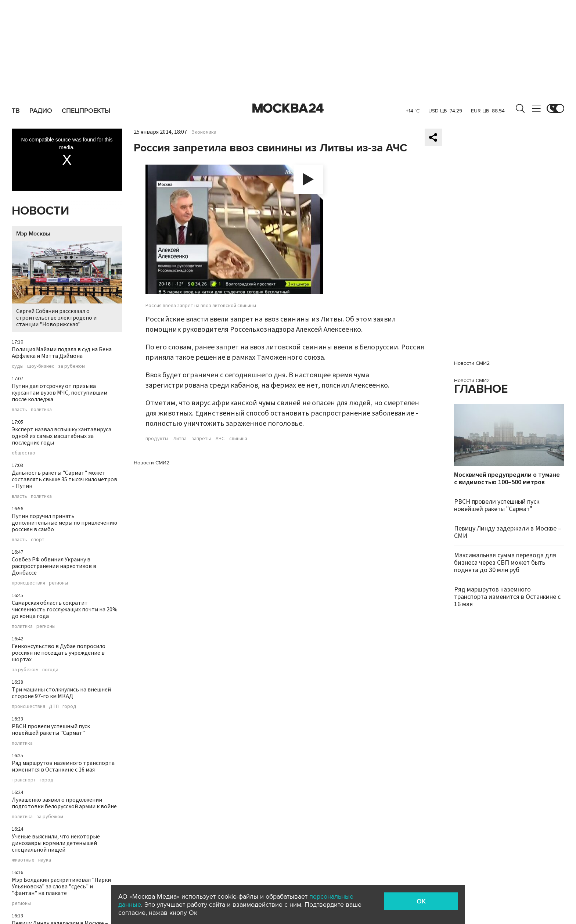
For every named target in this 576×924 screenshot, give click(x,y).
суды (18, 366)
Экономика (204, 132)
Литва (180, 439)
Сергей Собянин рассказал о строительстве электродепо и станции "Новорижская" (67, 285)
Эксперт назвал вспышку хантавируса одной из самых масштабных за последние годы (62, 436)
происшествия (28, 583)
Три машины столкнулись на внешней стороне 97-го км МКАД (61, 693)
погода (50, 670)
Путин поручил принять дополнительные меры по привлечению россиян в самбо (64, 523)
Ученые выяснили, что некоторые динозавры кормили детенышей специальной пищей (56, 843)
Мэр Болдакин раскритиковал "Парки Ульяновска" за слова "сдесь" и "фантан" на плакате (61, 887)
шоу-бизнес (41, 366)
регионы (58, 583)
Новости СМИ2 (152, 463)
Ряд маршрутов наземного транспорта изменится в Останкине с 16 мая (63, 766)
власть (19, 410)
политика (41, 410)
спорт (38, 540)
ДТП (54, 707)
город (69, 707)
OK (421, 901)
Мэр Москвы (33, 234)
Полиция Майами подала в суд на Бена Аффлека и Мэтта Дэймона (62, 353)
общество (24, 453)
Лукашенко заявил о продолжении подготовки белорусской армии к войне (64, 803)
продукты (157, 439)
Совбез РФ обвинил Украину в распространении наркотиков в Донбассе (54, 566)
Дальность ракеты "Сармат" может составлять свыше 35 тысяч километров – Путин (64, 479)
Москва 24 (288, 108)
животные (23, 860)
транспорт (24, 780)
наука (45, 860)
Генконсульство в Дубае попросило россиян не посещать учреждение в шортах (59, 653)
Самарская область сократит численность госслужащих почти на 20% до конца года (65, 610)
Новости (40, 211)
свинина (238, 439)
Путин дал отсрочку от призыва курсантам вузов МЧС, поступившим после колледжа (60, 393)
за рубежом (71, 366)
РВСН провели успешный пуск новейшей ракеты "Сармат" (51, 730)
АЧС (220, 439)
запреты (201, 439)
